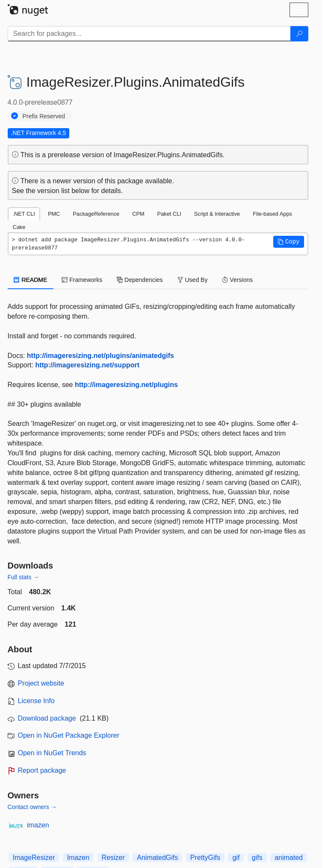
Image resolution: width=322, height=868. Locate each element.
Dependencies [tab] (140, 280)
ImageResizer (34, 858)
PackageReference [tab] (96, 214)
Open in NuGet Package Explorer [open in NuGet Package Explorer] (69, 735)
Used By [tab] (193, 280)
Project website (41, 683)
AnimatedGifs (157, 858)
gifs (257, 858)
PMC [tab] (54, 214)
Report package (42, 770)
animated (289, 858)
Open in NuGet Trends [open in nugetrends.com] (52, 753)
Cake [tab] (19, 227)
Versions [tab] (237, 280)
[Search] (299, 34)
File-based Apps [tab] (272, 214)
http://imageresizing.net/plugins (126, 385)
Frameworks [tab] (82, 280)
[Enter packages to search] (149, 34)
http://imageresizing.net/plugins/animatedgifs (100, 356)
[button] (289, 242)
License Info (36, 701)
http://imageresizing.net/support (87, 365)
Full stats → (24, 577)
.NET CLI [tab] (24, 214)
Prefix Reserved (44, 116)
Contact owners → (32, 807)
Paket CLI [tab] (169, 214)
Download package (47, 718)
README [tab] (31, 280)
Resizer (113, 858)
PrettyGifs (205, 858)
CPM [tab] (138, 214)
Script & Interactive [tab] (217, 214)
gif (236, 858)
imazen (38, 825)
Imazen (78, 858)
